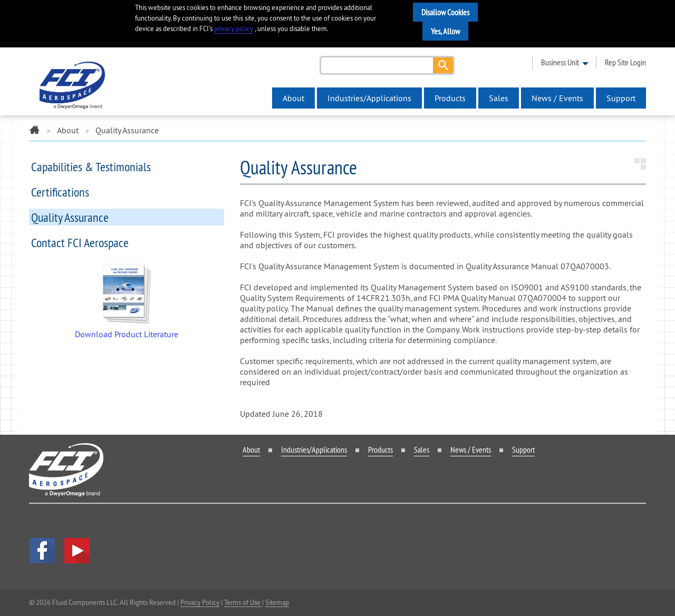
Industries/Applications (369, 98)
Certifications (60, 192)
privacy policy (234, 29)
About (293, 98)
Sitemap (277, 602)
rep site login (625, 62)
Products (450, 98)
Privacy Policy (200, 602)
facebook (42, 551)
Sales (499, 98)
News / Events (557, 98)
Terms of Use (243, 602)
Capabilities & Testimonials (91, 167)
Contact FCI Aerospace (80, 242)
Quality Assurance (70, 217)
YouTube (77, 551)
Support (621, 98)
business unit (560, 62)
